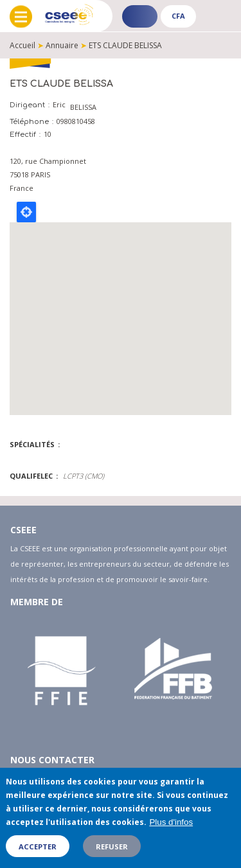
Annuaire (62, 45)
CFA (178, 16)
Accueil (22, 45)
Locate (26, 212)
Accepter (38, 846)
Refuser (112, 846)
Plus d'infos (171, 822)
